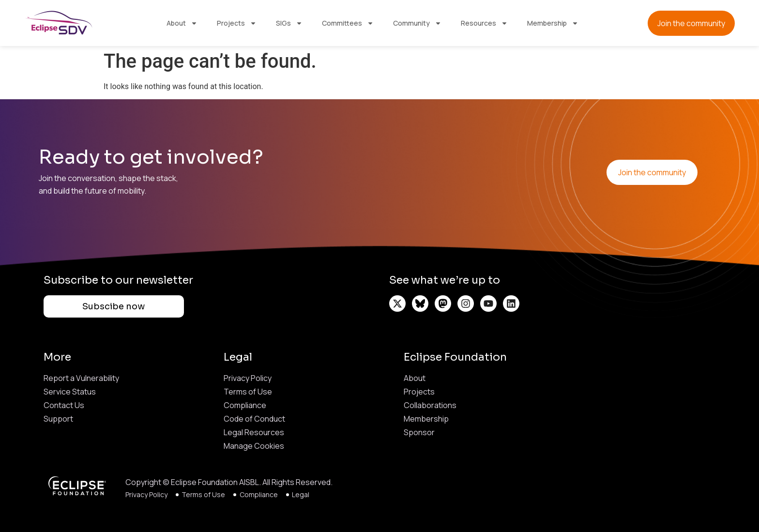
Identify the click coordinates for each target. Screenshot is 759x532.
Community (417, 23)
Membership (553, 23)
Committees (348, 23)
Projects (237, 23)
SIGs (289, 23)
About (182, 23)
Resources (484, 23)
